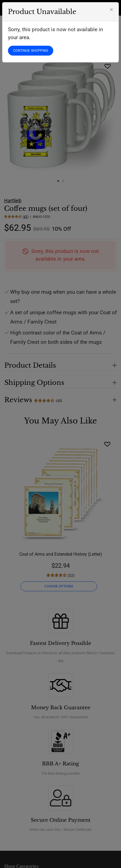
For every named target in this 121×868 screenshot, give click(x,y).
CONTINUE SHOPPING (31, 51)
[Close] (111, 10)
